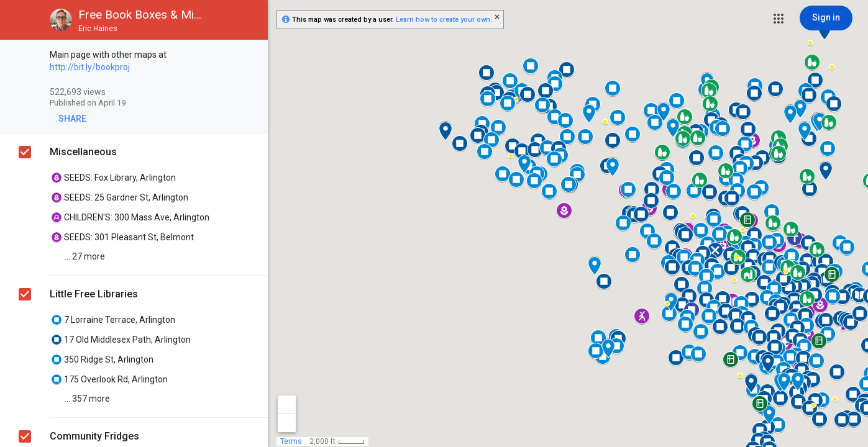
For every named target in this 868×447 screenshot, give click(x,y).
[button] (779, 19)
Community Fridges (94, 436)
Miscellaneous (83, 152)
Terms (291, 441)
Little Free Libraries (94, 294)
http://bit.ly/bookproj (90, 67)
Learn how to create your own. (444, 20)
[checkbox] (252, 56)
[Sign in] (826, 18)
